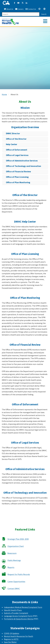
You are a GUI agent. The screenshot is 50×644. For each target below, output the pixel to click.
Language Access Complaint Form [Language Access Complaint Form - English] (18, 616)
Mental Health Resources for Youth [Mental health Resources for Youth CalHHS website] (19, 636)
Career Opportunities (16, 581)
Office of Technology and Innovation (23, 166)
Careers (19, 9)
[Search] (21, 14)
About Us (9, 9)
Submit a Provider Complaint (16, 613)
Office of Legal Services (17, 155)
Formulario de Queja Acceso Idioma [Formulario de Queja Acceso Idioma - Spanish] (19, 619)
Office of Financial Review (18, 172)
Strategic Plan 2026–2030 (18, 539)
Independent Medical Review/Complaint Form (23, 607)
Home (4, 94)
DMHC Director (13, 133)
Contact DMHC (14, 589)
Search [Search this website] (44, 14)
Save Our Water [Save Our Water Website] (10, 642)
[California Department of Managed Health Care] (10, 21)
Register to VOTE (11, 639)
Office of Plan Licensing (17, 177)
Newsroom (12, 553)
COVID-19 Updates (12, 633)
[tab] (39, 9)
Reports (11, 567)
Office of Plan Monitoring (18, 182)
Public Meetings (14, 560)
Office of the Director (16, 139)
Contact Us (31, 9)
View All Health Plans (13, 610)
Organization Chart (16, 546)
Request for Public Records (19, 574)
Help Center (12, 144)
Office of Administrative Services (22, 161)
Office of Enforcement (17, 150)
